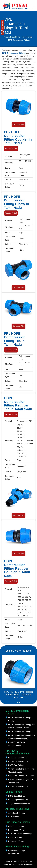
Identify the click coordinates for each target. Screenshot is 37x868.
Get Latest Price (19, 125)
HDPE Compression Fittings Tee (21, 776)
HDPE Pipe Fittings (16, 765)
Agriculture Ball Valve (17, 813)
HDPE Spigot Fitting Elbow (19, 800)
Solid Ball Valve (14, 817)
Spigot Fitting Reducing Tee (19, 803)
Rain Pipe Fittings (15, 837)
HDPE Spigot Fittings (17, 796)
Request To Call (11, 148)
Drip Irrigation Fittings (17, 826)
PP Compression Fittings (18, 761)
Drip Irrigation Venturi (17, 830)
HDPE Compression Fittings (14, 53)
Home (18, 37)
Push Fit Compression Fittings (20, 834)
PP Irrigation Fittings (16, 841)
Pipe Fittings (27, 37)
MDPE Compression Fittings (19, 732)
